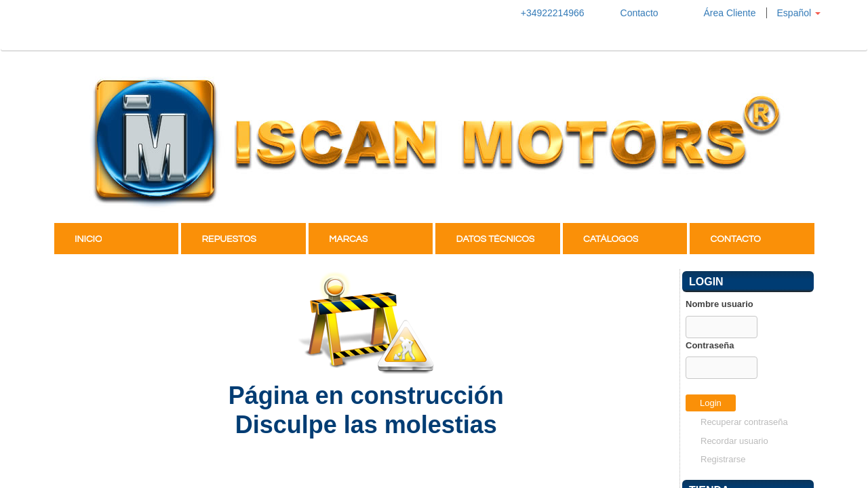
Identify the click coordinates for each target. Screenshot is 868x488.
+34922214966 (546, 13)
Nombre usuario (719, 304)
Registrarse (723, 459)
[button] (798, 13)
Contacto (632, 13)
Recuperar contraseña (744, 422)
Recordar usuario (734, 441)
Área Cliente (717, 13)
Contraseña (710, 345)
